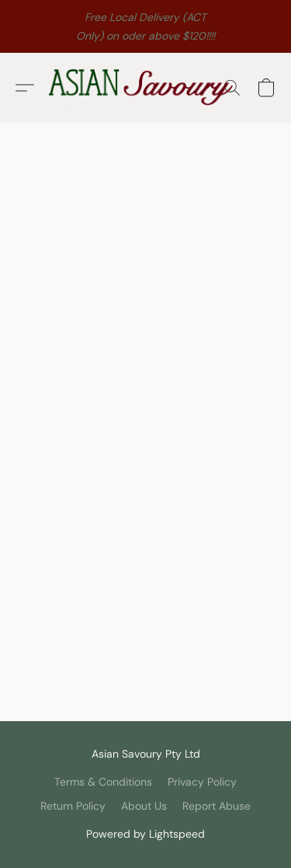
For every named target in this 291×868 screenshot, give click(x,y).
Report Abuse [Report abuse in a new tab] (217, 806)
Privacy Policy (202, 782)
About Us (144, 806)
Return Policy (73, 806)
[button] (146, 88)
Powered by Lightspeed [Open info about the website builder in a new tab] (145, 834)
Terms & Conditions (103, 782)
